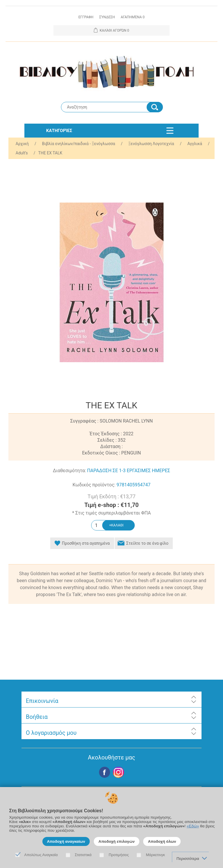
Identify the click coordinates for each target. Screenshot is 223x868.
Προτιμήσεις (119, 855)
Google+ (118, 772)
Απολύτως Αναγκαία (41, 855)
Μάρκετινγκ (155, 855)
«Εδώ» (193, 826)
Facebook (105, 772)
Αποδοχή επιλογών (117, 841)
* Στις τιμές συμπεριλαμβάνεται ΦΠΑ (112, 513)
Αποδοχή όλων (162, 841)
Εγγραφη (86, 17)
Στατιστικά (83, 855)
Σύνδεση (107, 17)
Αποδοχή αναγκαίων (66, 841)
